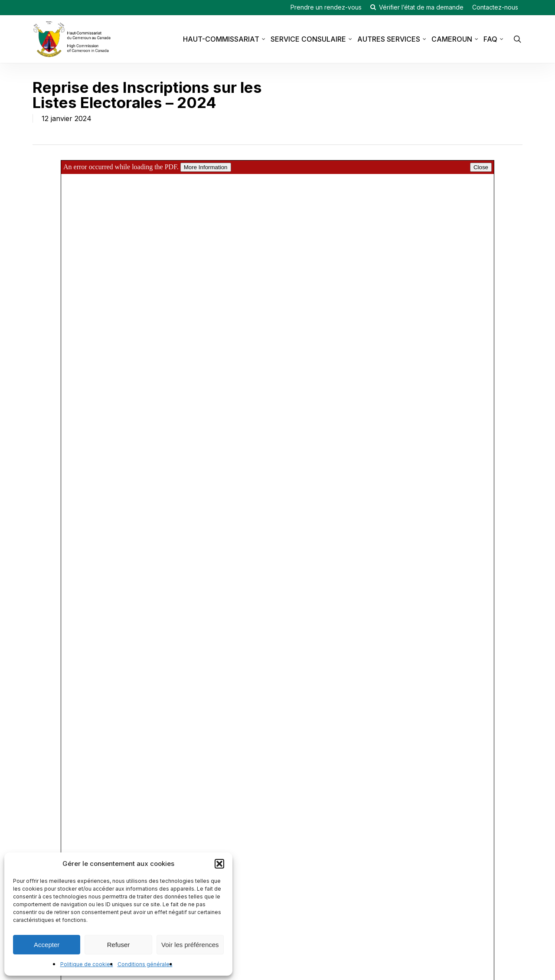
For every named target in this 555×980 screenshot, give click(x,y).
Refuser (119, 945)
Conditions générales (145, 964)
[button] (219, 864)
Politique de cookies (87, 964)
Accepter (47, 945)
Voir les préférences (190, 945)
